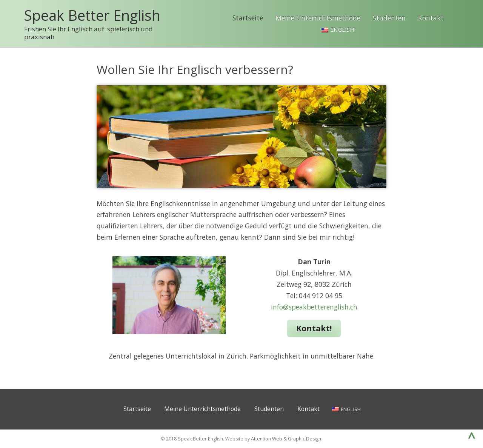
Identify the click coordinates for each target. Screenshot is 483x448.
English (342, 29)
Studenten (389, 18)
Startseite (248, 18)
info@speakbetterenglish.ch (314, 307)
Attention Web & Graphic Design (286, 439)
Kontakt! (314, 328)
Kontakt (431, 18)
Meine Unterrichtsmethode (318, 18)
